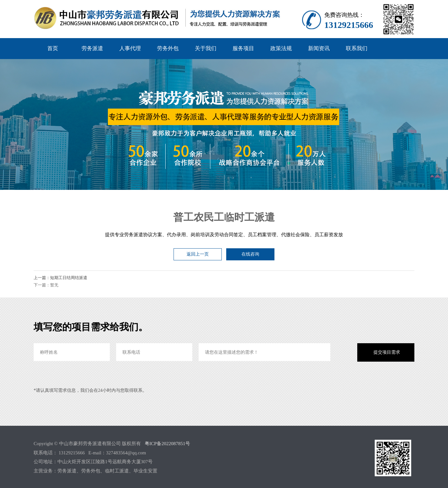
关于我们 (206, 48)
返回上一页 (198, 254)
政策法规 (281, 48)
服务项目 (243, 48)
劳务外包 (168, 48)
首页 (53, 48)
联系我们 (357, 48)
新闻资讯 (319, 48)
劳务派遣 (92, 48)
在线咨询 (250, 254)
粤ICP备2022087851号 (167, 444)
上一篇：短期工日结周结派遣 (60, 278)
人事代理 (130, 48)
